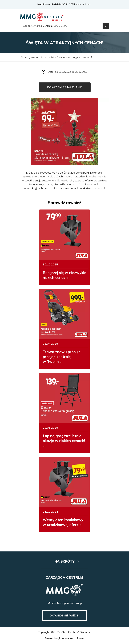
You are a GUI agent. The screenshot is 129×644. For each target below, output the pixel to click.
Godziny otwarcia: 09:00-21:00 (45, 26)
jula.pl (101, 188)
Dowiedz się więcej (65, 615)
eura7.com (77, 638)
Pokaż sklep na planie (65, 87)
